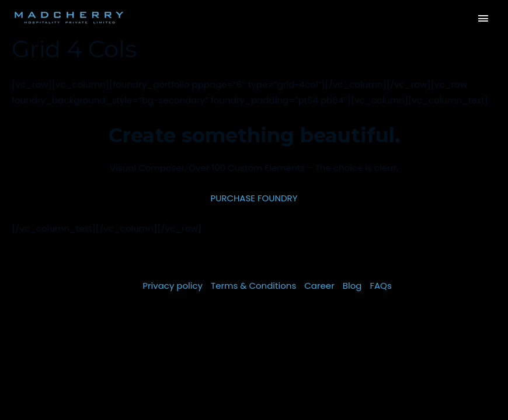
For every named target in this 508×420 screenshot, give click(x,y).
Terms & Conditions (253, 286)
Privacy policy (173, 286)
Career (319, 286)
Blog (352, 286)
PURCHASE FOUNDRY (254, 198)
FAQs (380, 286)
